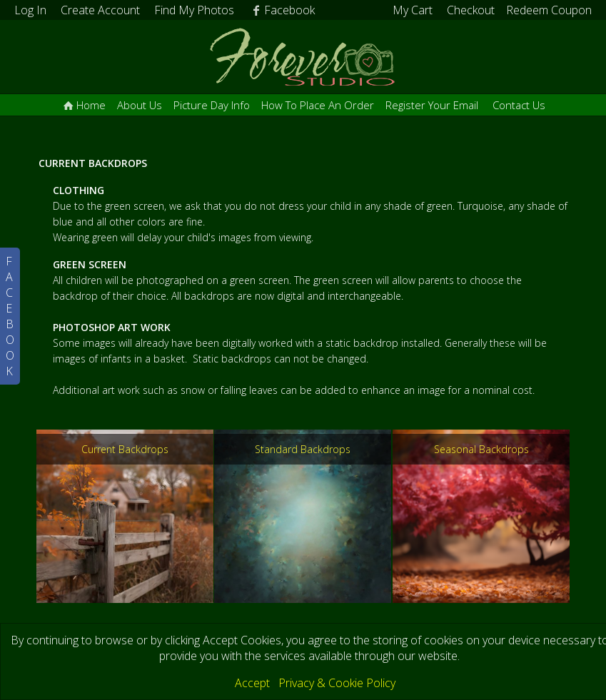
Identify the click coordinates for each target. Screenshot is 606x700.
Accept (252, 683)
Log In (30, 10)
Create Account (100, 10)
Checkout (471, 10)
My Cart (414, 10)
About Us (140, 105)
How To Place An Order (318, 105)
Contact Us (519, 105)
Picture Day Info (212, 105)
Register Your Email (432, 105)
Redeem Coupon (549, 10)
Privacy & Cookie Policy (337, 683)
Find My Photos (194, 10)
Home (84, 105)
